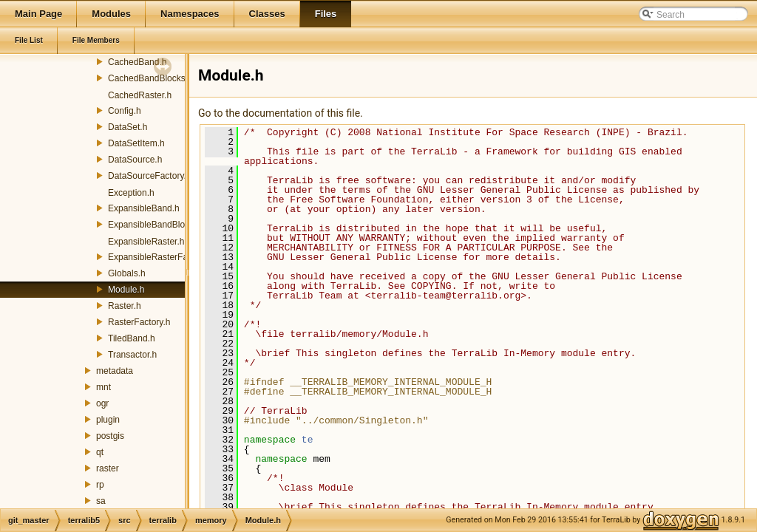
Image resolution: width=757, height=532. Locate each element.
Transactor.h (132, 355)
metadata (115, 371)
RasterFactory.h (139, 322)
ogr (102, 403)
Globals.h (127, 273)
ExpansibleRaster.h (146, 242)
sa (101, 501)
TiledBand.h (132, 338)
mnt (103, 387)
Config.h (125, 111)
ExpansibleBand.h (144, 208)
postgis (110, 436)
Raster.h (125, 306)
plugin (108, 420)
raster (108, 468)
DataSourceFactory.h (150, 176)
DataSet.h (128, 127)
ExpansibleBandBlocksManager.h (174, 225)
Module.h (126, 290)
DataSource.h (135, 160)
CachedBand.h (137, 62)
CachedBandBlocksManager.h (167, 78)
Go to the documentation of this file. (281, 113)
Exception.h (131, 193)
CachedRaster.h (140, 95)
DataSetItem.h (136, 143)
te (308, 440)
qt (100, 452)
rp (100, 485)
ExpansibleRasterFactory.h (161, 257)
